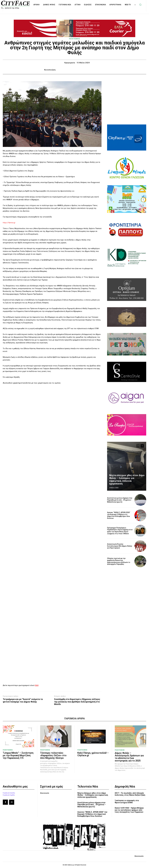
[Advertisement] (127, 103)
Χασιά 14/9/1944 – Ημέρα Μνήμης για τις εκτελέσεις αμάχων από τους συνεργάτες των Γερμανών (129, 810)
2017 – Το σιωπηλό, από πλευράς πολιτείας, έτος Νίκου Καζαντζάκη (130, 794)
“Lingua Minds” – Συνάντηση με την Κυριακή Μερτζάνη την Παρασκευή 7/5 (18, 755)
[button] (140, 5)
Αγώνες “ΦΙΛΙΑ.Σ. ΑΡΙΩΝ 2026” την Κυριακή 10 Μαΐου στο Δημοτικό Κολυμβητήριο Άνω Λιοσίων (119, 515)
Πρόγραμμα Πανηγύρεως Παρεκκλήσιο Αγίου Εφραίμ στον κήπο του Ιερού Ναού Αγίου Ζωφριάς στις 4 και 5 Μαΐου (120, 531)
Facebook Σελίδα (9, 793)
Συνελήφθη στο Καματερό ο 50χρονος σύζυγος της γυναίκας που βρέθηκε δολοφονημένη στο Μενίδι (77, 702)
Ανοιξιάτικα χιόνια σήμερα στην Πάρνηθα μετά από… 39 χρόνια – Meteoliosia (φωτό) (120, 500)
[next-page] (142, 446)
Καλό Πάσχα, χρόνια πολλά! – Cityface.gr (93, 754)
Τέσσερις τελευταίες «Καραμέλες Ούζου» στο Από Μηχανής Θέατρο (53, 755)
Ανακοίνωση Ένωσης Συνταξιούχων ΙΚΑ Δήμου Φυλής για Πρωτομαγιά (120, 546)
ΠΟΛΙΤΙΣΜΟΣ (75, 39)
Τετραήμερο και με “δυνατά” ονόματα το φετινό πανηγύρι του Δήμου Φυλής (23, 700)
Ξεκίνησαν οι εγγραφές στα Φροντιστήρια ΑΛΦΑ (127, 802)
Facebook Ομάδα (9, 795)
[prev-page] (138, 446)
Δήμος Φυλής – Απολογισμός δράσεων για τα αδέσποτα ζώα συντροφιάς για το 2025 (129, 757)
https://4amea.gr (9, 223)
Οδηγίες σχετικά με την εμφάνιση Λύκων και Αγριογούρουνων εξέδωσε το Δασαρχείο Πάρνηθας (119, 561)
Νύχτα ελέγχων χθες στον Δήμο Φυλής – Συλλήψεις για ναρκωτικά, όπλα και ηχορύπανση (127, 480)
